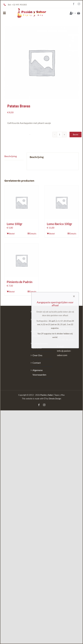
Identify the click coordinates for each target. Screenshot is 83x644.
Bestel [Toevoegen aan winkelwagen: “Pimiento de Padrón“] (12, 292)
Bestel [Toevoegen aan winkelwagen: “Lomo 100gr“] (12, 234)
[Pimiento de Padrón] (22, 260)
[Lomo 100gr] (22, 202)
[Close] (74, 296)
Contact (37, 363)
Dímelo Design (55, 399)
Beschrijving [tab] (11, 156)
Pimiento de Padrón (20, 282)
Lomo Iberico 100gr (60, 224)
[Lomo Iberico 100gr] (62, 202)
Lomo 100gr (15, 224)
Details (33, 234)
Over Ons (37, 355)
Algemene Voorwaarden (39, 372)
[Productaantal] (60, 135)
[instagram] (79, 4)
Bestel (76, 135)
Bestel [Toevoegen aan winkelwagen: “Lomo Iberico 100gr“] (52, 234)
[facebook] (74, 4)
